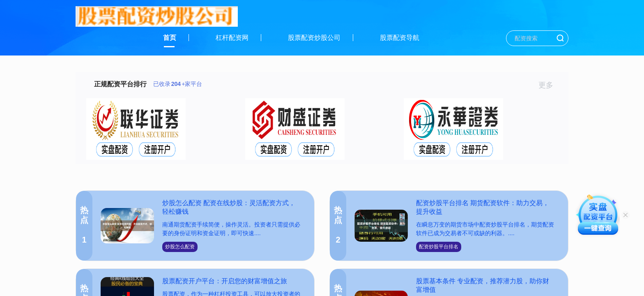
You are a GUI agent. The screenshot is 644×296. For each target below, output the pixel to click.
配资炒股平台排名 (439, 247)
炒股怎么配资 (180, 247)
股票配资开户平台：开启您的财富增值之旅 (225, 281)
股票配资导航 (400, 38)
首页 (170, 38)
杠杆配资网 (232, 38)
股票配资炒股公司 (314, 38)
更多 (549, 85)
